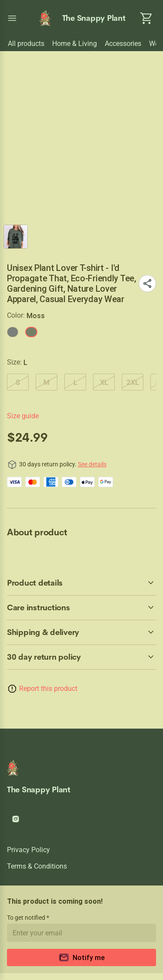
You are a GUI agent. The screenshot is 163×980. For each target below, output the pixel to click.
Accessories (123, 44)
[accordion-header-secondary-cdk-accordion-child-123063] (81, 608)
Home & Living (75, 44)
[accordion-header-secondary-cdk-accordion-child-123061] (81, 657)
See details (92, 464)
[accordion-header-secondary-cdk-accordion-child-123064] (81, 632)
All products (26, 44)
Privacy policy (28, 850)
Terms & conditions (37, 866)
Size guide (23, 416)
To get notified (27, 918)
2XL (133, 382)
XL (104, 382)
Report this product (48, 689)
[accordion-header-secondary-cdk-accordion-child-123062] (81, 583)
